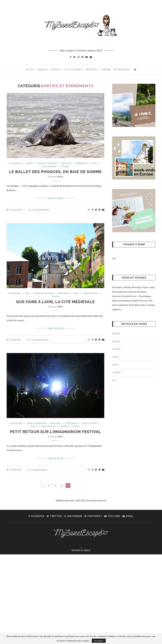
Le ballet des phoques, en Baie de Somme (55, 172)
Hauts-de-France (50, 167)
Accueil (30, 70)
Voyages (42, 70)
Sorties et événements (47, 163)
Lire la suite (55, 198)
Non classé (67, 163)
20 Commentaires (38, 339)
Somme (29, 163)
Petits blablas (71, 423)
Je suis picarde (73, 70)
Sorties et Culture (90, 423)
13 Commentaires (39, 209)
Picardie (65, 167)
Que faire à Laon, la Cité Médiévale (55, 302)
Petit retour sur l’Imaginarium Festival (55, 432)
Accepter (99, 641)
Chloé (60, 177)
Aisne (27, 293)
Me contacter (121, 70)
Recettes (91, 70)
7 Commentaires (37, 469)
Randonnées (82, 163)
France (55, 70)
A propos (106, 70)
